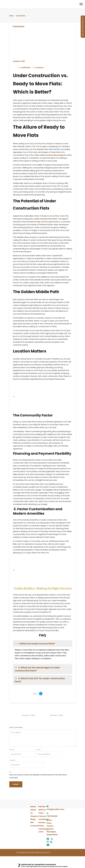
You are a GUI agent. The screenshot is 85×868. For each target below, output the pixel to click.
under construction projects (53, 155)
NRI (32, 823)
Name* (22, 753)
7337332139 (52, 816)
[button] (42, 830)
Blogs (33, 819)
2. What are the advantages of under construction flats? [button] (37, 669)
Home (11, 16)
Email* (49, 753)
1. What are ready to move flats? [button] (35, 644)
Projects (34, 816)
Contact (34, 826)
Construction (21, 16)
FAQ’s (41, 813)
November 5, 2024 (19, 61)
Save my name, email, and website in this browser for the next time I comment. (38, 776)
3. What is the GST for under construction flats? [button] (40, 680)
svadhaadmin (26, 67)
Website (27, 763)
